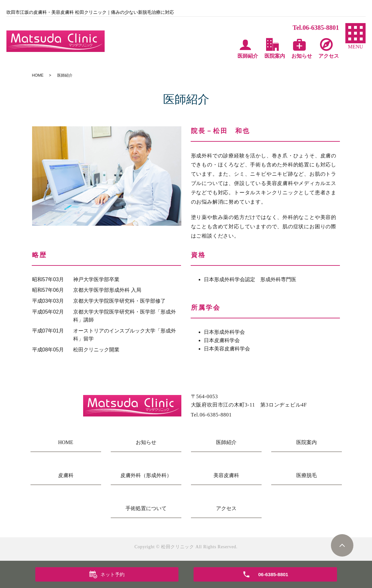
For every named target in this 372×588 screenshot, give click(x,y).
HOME (38, 75)
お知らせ (146, 442)
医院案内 (307, 442)
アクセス (226, 508)
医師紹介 (226, 442)
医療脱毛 (307, 475)
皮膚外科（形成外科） (146, 475)
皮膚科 (66, 475)
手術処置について (146, 508)
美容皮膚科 (226, 475)
